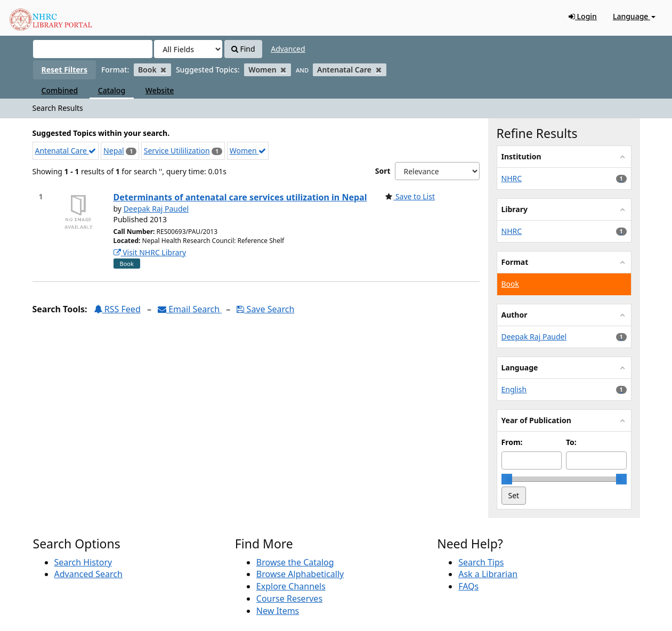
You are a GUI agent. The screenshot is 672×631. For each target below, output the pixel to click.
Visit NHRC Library (150, 252)
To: (571, 442)
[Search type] (188, 49)
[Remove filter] (163, 70)
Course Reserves (289, 598)
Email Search (190, 309)
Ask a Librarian (488, 574)
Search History (83, 562)
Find (243, 49)
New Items (278, 611)
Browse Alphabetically (300, 574)
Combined (60, 90)
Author (515, 315)
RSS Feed (117, 309)
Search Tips (481, 562)
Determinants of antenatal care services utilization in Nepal (240, 197)
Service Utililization (177, 151)
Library (515, 209)
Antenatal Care (66, 151)
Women (248, 151)
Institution (521, 156)
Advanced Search (88, 574)
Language (634, 16)
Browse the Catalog (295, 562)
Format (515, 262)
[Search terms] (93, 49)
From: (512, 442)
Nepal (114, 151)
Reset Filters (64, 70)
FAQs (468, 586)
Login (583, 16)
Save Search (265, 309)
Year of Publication (536, 420)
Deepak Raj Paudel (156, 209)
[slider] (507, 479)
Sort (383, 171)
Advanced (288, 49)
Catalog (112, 90)
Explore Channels (291, 586)
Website (160, 90)
